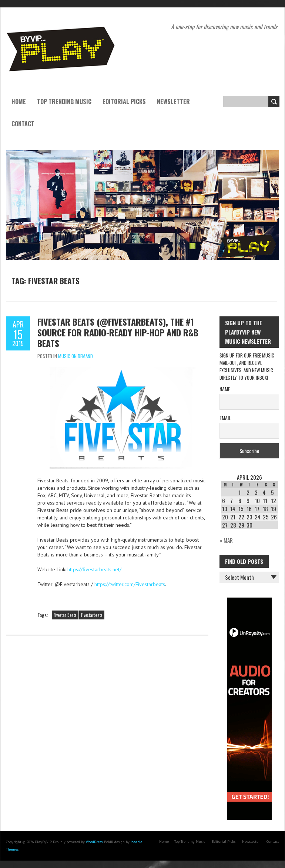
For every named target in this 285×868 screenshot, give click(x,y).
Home (19, 102)
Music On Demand (76, 356)
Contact (23, 124)
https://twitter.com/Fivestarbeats (130, 584)
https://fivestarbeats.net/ (94, 569)
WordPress (94, 842)
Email (225, 418)
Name (225, 389)
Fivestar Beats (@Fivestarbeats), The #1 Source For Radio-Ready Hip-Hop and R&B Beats (118, 332)
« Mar (226, 540)
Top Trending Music (64, 102)
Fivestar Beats (65, 615)
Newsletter (173, 102)
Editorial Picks (124, 102)
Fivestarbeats (92, 615)
